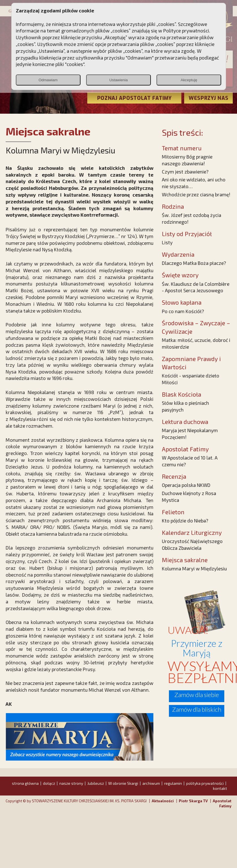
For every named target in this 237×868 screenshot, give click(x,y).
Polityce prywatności (186, 30)
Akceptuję (189, 80)
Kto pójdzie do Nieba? (185, 520)
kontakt (220, 788)
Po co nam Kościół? (183, 311)
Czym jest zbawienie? (185, 172)
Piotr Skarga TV (193, 801)
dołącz (49, 783)
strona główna (25, 783)
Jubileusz (96, 783)
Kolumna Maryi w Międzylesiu (194, 568)
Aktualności (163, 801)
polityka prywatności (205, 783)
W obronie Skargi (123, 783)
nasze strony (71, 783)
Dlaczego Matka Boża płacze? (194, 263)
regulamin (173, 783)
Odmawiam (48, 80)
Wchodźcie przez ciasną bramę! (196, 194)
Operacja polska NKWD (186, 485)
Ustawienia (118, 80)
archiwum (151, 783)
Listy (167, 242)
